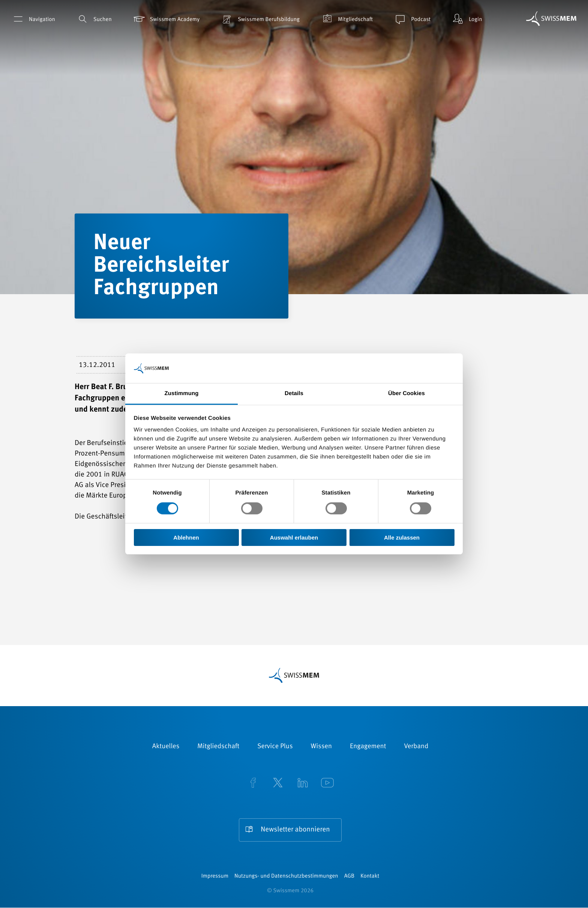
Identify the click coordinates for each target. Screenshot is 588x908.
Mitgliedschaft (346, 19)
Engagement (368, 747)
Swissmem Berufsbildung (260, 19)
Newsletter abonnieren (295, 830)
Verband (416, 747)
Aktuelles (166, 747)
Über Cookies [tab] (406, 393)
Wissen (321, 747)
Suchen (94, 19)
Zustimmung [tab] (182, 393)
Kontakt (370, 877)
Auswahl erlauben (294, 537)
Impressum (215, 877)
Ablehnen (186, 537)
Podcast (412, 19)
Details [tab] (294, 393)
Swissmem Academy (166, 19)
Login (466, 19)
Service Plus (275, 747)
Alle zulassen (402, 537)
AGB (349, 877)
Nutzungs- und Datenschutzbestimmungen (286, 877)
